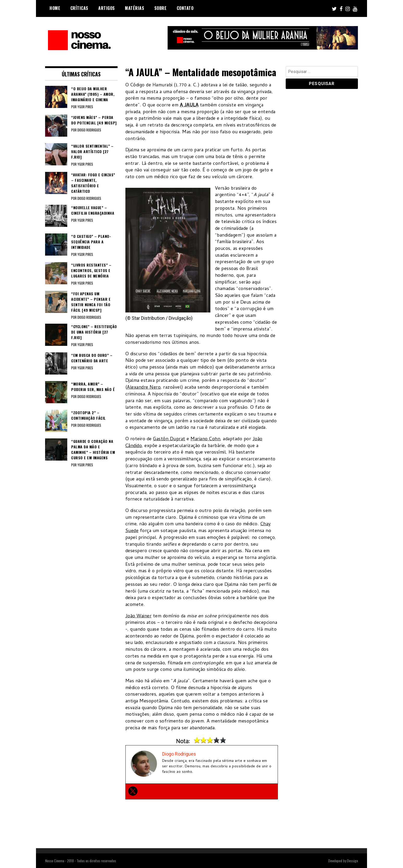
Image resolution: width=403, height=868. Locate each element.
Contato (185, 8)
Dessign (352, 861)
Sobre (161, 8)
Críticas (79, 8)
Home (55, 8)
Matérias (135, 8)
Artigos (107, 8)
